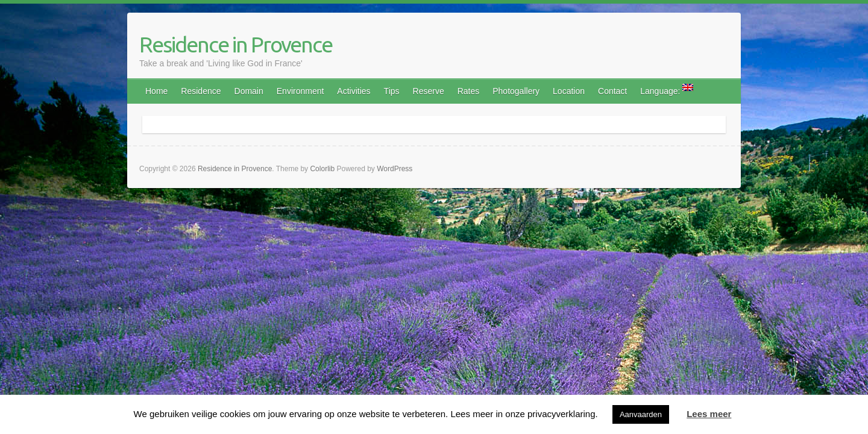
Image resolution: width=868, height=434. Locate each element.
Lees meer (709, 414)
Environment (300, 91)
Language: (667, 90)
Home (156, 91)
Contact (612, 91)
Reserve (429, 91)
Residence (201, 91)
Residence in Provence (236, 44)
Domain (249, 91)
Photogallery (516, 91)
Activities (354, 91)
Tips (392, 91)
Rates (469, 91)
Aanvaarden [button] (641, 414)
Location (569, 91)
